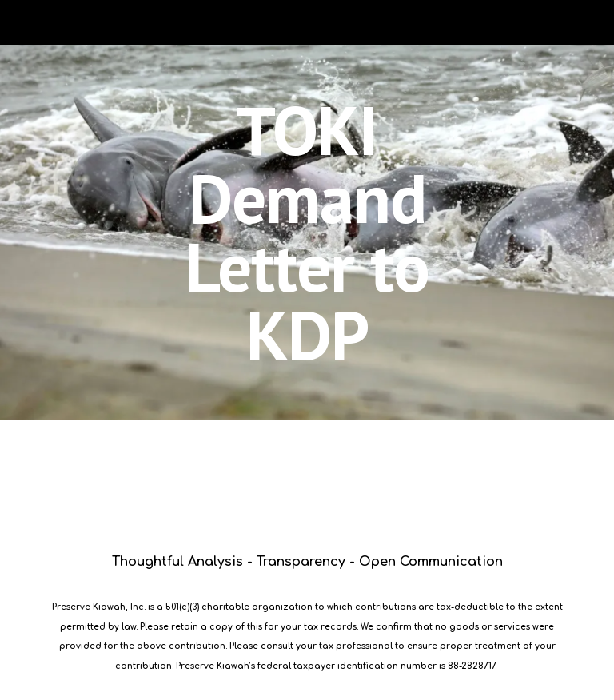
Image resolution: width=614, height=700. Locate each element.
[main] (307, 232)
